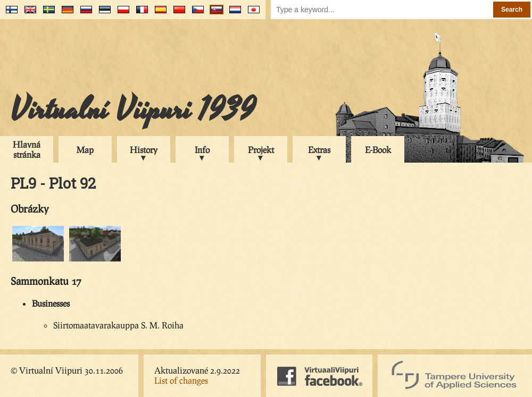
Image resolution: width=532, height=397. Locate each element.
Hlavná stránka (27, 149)
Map (85, 150)
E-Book (378, 150)
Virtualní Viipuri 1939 (133, 110)
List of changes (181, 380)
